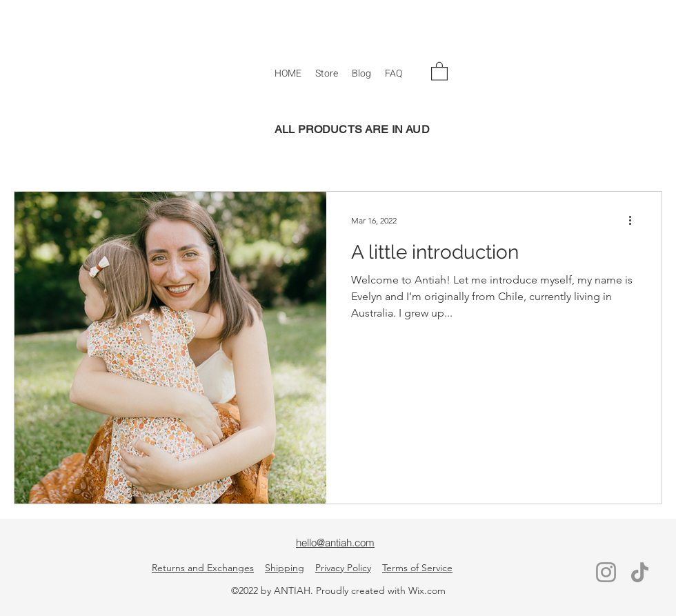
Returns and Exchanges (203, 568)
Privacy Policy (343, 568)
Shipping (285, 568)
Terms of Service (417, 568)
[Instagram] (606, 572)
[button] (327, 74)
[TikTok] (640, 572)
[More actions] (635, 220)
